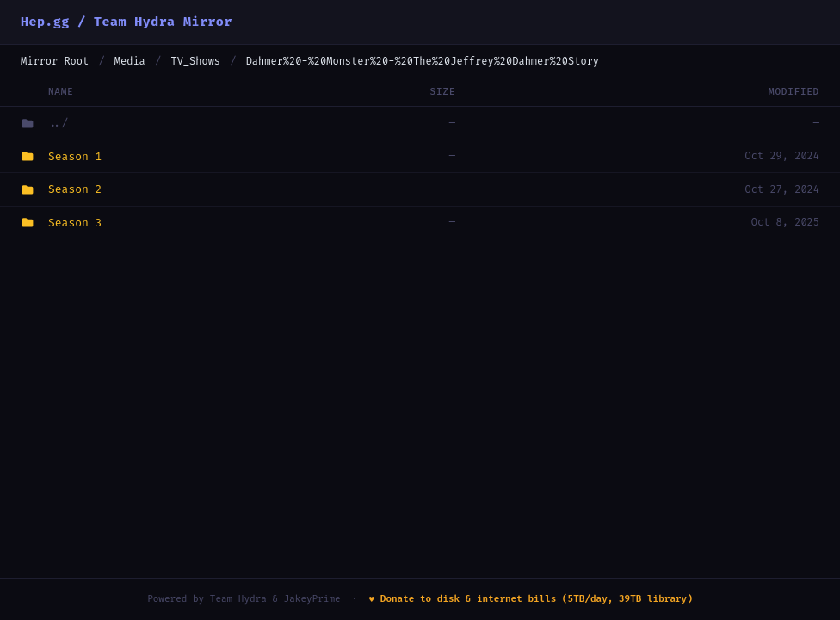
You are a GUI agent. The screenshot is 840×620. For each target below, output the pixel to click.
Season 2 (75, 189)
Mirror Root (55, 61)
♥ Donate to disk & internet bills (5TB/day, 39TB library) (531, 599)
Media (130, 61)
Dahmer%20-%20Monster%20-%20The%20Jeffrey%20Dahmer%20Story (423, 61)
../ (58, 123)
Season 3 (75, 223)
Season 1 (75, 156)
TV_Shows (195, 61)
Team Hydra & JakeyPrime (275, 599)
